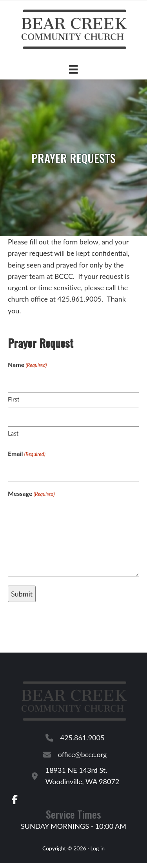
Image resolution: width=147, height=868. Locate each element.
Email (27, 454)
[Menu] (73, 69)
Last (13, 433)
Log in (97, 848)
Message (31, 494)
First (14, 399)
